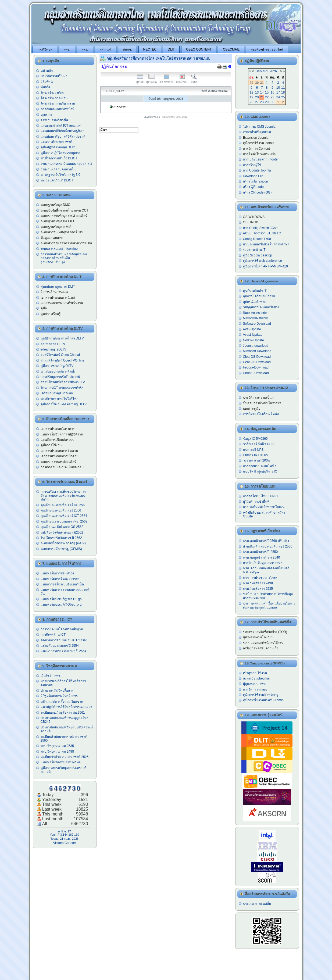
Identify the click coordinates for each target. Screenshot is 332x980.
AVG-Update (252, 329)
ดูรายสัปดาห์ (167, 80)
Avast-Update (253, 335)
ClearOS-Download (257, 357)
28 (262, 102)
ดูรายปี (140, 81)
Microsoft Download (257, 351)
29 (267, 102)
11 (283, 88)
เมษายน (263, 71)
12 (251, 92)
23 (272, 97)
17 (278, 92)
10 (278, 88)
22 (267, 97)
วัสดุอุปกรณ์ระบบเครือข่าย (261, 307)
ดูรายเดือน (152, 81)
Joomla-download (256, 346)
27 (257, 102)
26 (251, 102)
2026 (273, 71)
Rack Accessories (256, 313)
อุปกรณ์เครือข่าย (255, 302)
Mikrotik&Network (256, 318)
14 (262, 92)
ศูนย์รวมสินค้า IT (255, 291)
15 (267, 92)
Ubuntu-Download (256, 373)
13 (257, 92)
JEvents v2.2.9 (152, 117)
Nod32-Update (254, 340)
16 (272, 92)
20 (257, 97)
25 (283, 97)
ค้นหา (194, 81)
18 (283, 92)
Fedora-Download (256, 367)
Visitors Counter (64, 843)
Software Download (257, 324)
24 (278, 97)
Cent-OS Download (257, 362)
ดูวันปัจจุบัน (182, 80)
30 (272, 102)
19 (251, 97)
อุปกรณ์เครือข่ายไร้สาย (259, 296)
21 (262, 97)
